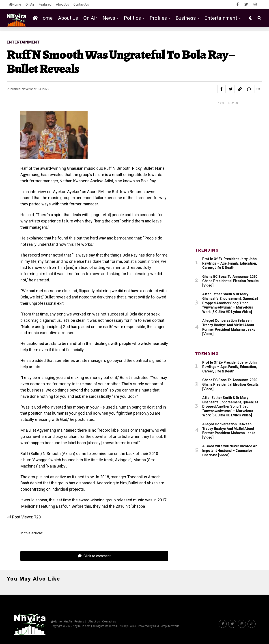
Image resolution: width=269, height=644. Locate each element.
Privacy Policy (127, 626)
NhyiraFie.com (82, 626)
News (109, 18)
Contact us (81, 4)
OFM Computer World (166, 626)
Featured (45, 4)
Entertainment (221, 18)
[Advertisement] (229, 172)
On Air (30, 4)
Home (15, 4)
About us (62, 4)
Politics (132, 18)
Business (186, 18)
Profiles (158, 18)
